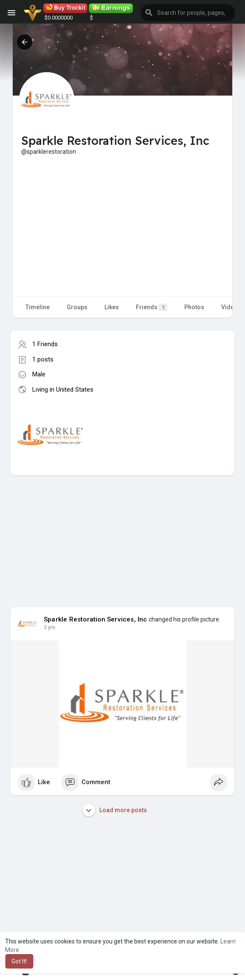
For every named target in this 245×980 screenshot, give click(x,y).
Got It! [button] (19, 961)
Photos (194, 307)
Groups (77, 307)
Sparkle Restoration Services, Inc (96, 619)
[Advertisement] (123, 220)
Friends (152, 307)
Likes (112, 307)
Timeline (38, 307)
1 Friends (45, 344)
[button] (188, 13)
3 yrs (49, 627)
